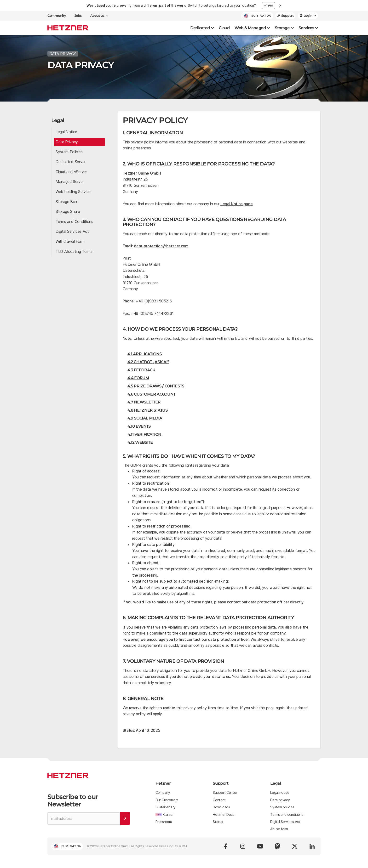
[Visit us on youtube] (260, 845)
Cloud (224, 28)
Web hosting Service (73, 191)
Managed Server (70, 181)
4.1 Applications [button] (145, 353)
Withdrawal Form (70, 240)
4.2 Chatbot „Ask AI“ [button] (148, 361)
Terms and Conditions (74, 221)
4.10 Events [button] (139, 425)
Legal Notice (66, 131)
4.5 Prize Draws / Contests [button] (156, 385)
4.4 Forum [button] (138, 377)
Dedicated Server (71, 161)
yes (268, 5)
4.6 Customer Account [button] (152, 393)
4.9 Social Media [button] (145, 417)
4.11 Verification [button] (144, 434)
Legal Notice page (237, 203)
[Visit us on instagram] (243, 845)
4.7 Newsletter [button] (144, 401)
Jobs (78, 16)
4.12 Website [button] (140, 442)
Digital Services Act (72, 231)
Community (57, 16)
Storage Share (68, 211)
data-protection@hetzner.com (161, 245)
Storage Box (66, 201)
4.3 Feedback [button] (141, 369)
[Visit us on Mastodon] (277, 845)
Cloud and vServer (71, 171)
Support (285, 16)
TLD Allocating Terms (74, 250)
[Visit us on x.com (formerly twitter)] (295, 845)
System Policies (69, 151)
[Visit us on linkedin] (312, 845)
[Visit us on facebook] (226, 845)
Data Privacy (67, 141)
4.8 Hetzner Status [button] (148, 409)
